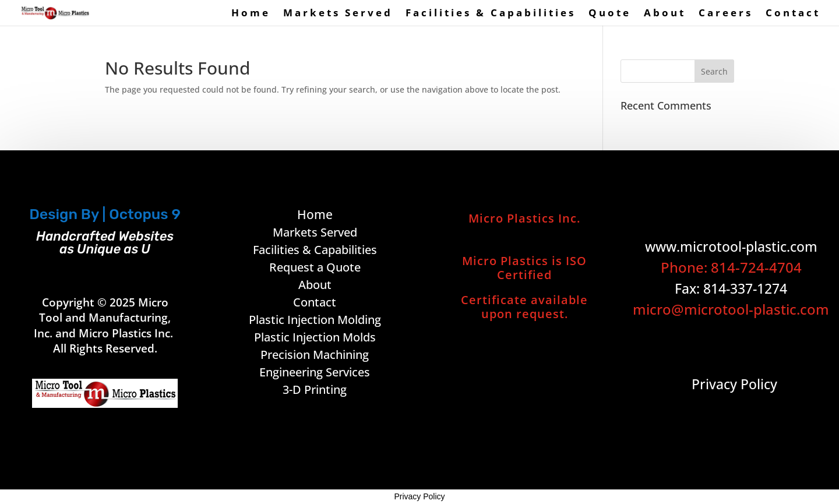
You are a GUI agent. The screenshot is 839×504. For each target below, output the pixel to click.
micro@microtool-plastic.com (731, 309)
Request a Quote (315, 267)
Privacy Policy (419, 496)
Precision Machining (315, 355)
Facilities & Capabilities (491, 14)
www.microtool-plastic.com (731, 246)
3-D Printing (315, 390)
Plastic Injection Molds (315, 337)
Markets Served (338, 14)
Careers (726, 14)
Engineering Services (315, 372)
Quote (610, 14)
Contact (793, 14)
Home (251, 14)
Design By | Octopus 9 (105, 214)
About (665, 14)
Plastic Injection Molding (315, 320)
